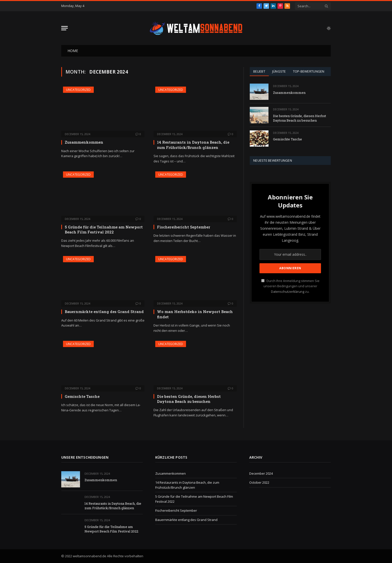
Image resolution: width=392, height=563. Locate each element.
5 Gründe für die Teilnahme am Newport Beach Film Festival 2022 (104, 229)
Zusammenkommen (84, 142)
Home (73, 51)
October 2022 (259, 482)
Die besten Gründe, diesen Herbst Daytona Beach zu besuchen (189, 399)
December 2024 (261, 473)
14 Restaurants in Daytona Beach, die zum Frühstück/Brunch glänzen (193, 145)
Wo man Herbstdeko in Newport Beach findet (195, 314)
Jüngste (279, 71)
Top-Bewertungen (309, 71)
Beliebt (259, 71)
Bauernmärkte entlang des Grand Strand (104, 312)
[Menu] (64, 28)
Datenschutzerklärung (288, 292)
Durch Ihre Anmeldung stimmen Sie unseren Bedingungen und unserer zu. (290, 286)
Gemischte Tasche (82, 396)
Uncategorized (78, 90)
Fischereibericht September (184, 227)
